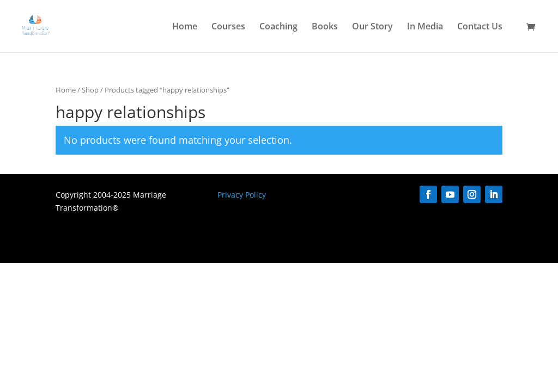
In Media (425, 27)
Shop (90, 90)
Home (185, 27)
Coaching (278, 27)
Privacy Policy (242, 195)
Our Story (372, 27)
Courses (228, 27)
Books (325, 27)
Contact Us (480, 27)
